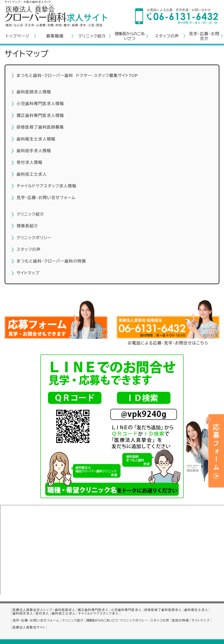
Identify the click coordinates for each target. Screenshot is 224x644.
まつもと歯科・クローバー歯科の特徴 (51, 261)
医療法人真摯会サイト (29, 627)
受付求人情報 (30, 162)
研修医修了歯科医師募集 (40, 127)
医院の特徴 (180, 620)
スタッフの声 (167, 36)
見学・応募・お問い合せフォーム (46, 198)
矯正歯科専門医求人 (93, 610)
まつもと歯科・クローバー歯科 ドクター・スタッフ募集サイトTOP (77, 76)
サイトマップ (28, 273)
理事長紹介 (27, 226)
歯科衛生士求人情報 (36, 139)
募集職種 (55, 36)
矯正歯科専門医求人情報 (40, 116)
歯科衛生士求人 (196, 610)
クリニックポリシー (34, 238)
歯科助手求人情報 (34, 151)
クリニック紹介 (92, 36)
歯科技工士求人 (32, 174)
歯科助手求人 (23, 613)
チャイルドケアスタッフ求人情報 (46, 186)
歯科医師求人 (65, 610)
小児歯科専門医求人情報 (40, 104)
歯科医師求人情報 (34, 92)
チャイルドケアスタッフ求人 (98, 613)
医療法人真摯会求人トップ (32, 610)
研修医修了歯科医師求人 (163, 610)
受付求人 (42, 613)
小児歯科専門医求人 (126, 610)
